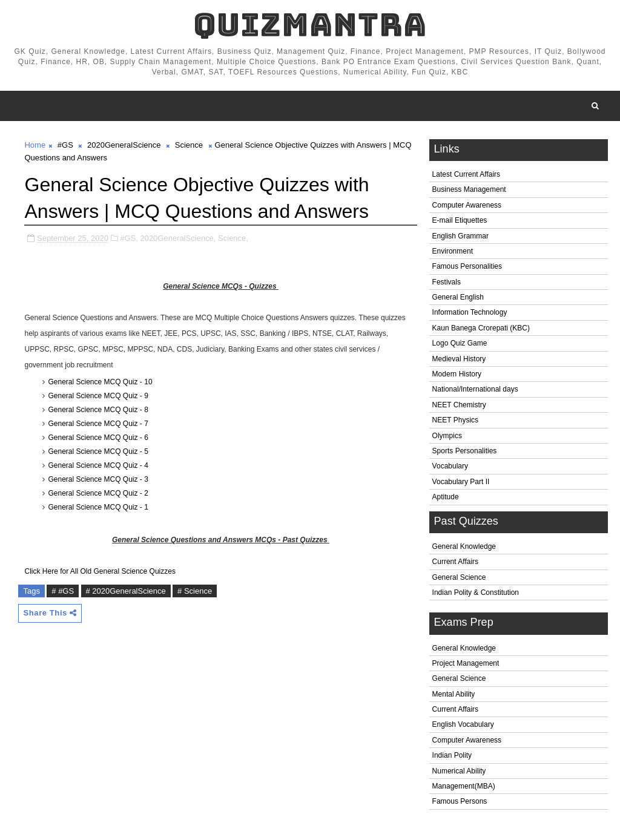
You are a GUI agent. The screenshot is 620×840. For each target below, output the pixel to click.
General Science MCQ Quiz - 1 (98, 507)
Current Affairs (455, 562)
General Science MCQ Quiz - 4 (98, 465)
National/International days (475, 389)
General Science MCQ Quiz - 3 (98, 479)
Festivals (447, 282)
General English (458, 297)
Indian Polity (452, 755)
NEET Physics (455, 420)
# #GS (63, 591)
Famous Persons (460, 801)
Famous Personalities (467, 266)
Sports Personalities (465, 451)
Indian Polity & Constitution (476, 592)
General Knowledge (464, 546)
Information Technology (470, 312)
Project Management (466, 663)
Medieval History (459, 359)
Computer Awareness (467, 205)
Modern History (457, 374)
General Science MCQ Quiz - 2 (98, 493)
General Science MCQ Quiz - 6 (98, 438)
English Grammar (460, 236)
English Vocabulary (463, 724)
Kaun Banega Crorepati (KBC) (481, 328)
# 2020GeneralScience (126, 591)
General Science (459, 577)
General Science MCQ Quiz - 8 (98, 410)
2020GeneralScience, (178, 238)
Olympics (447, 436)
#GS (65, 145)
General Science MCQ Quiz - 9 (98, 396)
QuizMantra (310, 25)
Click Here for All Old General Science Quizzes (100, 571)
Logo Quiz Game (460, 343)
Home (35, 145)
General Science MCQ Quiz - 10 (100, 382)
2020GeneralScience (124, 145)
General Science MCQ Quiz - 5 (98, 451)
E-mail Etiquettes (460, 220)
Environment (453, 251)
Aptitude (446, 497)
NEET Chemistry (459, 405)
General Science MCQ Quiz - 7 (98, 424)
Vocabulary (450, 466)
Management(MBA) (464, 786)
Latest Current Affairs (467, 174)
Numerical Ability (459, 771)
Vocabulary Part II (461, 482)
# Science (195, 591)
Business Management (469, 189)
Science (189, 145)
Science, (233, 238)
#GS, (129, 238)
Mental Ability (454, 694)
